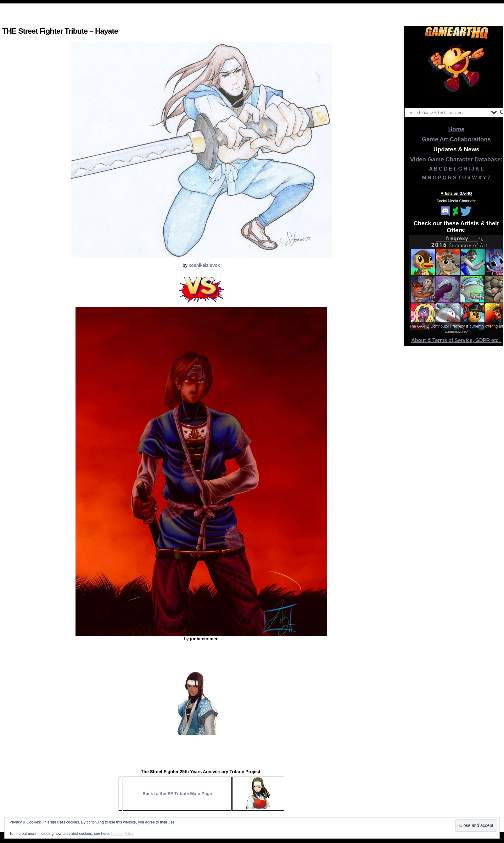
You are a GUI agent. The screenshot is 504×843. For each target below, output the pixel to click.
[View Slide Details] (456, 72)
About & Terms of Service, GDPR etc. (456, 340)
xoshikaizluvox (204, 265)
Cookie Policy (122, 834)
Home (456, 129)
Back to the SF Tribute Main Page (177, 794)
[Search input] (449, 112)
